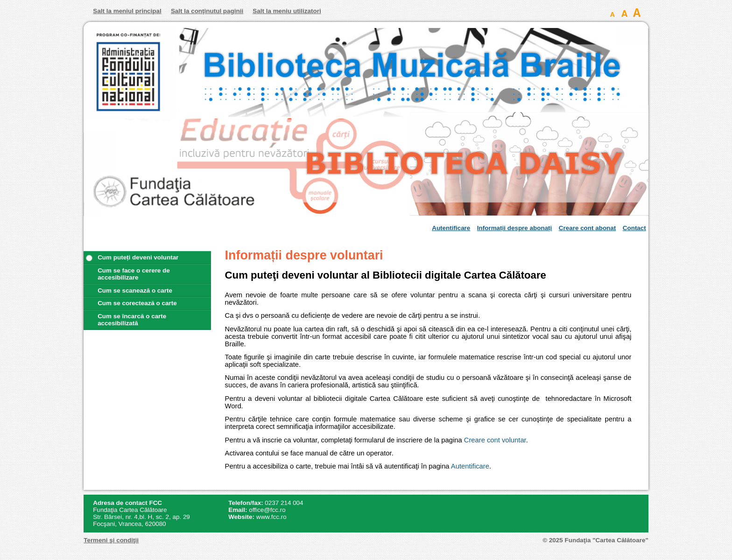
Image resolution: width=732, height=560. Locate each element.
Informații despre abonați (515, 228)
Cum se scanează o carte (135, 290)
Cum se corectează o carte (137, 303)
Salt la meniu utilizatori (287, 11)
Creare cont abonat (587, 228)
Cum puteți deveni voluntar (138, 257)
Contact (634, 228)
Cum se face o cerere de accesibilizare (134, 274)
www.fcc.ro (271, 517)
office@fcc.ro (267, 510)
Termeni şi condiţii (111, 540)
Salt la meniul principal (127, 11)
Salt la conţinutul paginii (207, 11)
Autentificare (451, 228)
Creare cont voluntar (495, 440)
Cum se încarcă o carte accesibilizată (132, 320)
